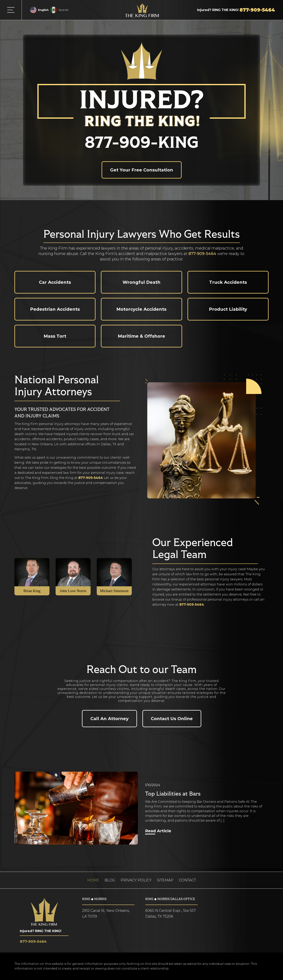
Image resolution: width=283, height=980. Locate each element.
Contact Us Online (172, 719)
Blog (110, 880)
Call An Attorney (109, 719)
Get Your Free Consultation (142, 170)
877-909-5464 (202, 254)
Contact (187, 880)
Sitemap (165, 880)
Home (93, 880)
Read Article (158, 831)
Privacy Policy (136, 880)
